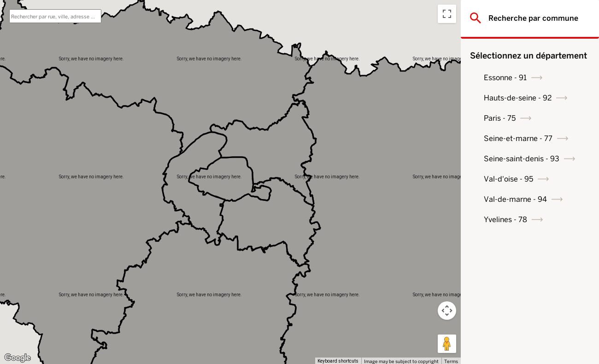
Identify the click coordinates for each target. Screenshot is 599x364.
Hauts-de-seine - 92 (518, 98)
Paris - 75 (500, 118)
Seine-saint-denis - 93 (522, 159)
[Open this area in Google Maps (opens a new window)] (18, 358)
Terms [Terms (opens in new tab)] (451, 361)
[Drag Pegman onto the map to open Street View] (447, 344)
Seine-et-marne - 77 (518, 138)
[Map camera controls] (447, 311)
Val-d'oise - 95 (508, 179)
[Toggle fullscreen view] (447, 14)
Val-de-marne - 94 (515, 199)
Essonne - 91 (505, 78)
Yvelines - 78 (505, 220)
